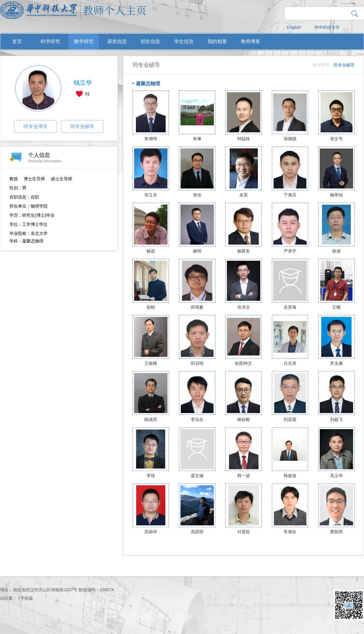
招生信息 (150, 41)
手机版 (27, 598)
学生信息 (184, 41)
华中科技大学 (327, 27)
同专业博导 (35, 126)
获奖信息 (117, 41)
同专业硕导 (82, 126)
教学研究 (84, 41)
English (294, 27)
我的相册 (217, 41)
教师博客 (251, 41)
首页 (17, 41)
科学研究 (50, 41)
